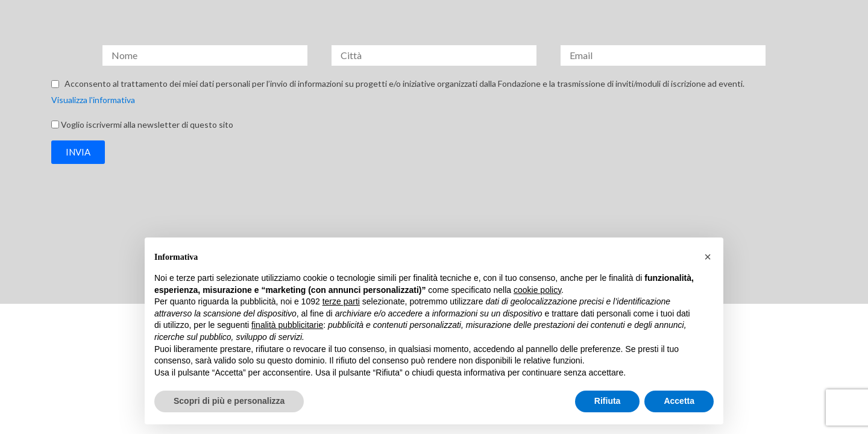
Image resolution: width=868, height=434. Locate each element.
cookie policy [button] (537, 290)
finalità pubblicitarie (287, 325)
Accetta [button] (679, 401)
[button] (78, 152)
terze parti (341, 301)
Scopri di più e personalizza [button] (229, 401)
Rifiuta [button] (608, 401)
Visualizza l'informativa (93, 99)
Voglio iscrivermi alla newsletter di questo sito (147, 124)
